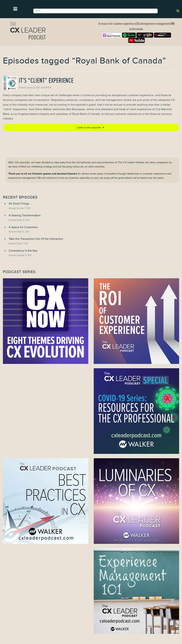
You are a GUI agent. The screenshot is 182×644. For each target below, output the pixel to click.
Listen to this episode (91, 127)
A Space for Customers (23, 227)
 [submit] (178, 11)
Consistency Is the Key (23, 251)
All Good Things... (20, 204)
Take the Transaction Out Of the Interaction (36, 239)
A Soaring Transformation (25, 215)
